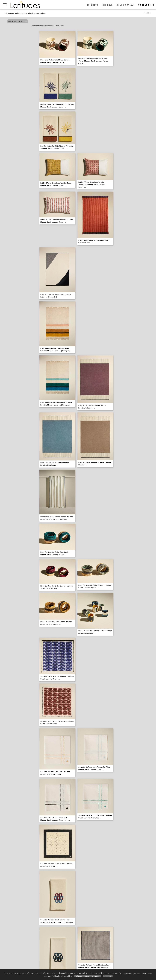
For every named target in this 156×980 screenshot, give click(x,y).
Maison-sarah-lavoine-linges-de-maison (30, 13)
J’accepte (108, 976)
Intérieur (107, 5)
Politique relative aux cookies (88, 976)
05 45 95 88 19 (146, 5)
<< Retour (147, 13)
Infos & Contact (126, 5)
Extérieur (92, 5)
